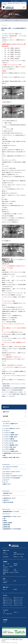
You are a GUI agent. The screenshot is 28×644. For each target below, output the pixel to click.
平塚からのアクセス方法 (18, 599)
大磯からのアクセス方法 (18, 602)
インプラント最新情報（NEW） (11, 445)
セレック (6, 482)
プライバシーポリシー (6, 643)
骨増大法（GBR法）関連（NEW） (12, 457)
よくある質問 (16, 572)
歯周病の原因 (7, 525)
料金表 (15, 581)
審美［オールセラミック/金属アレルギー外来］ (8, 566)
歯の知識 (5, 416)
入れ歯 (15, 569)
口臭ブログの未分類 (8, 502)
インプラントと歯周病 (9, 433)
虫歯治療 (15, 565)
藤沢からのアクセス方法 (7, 599)
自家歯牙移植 (5, 571)
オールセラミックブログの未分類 (11, 478)
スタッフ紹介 (5, 554)
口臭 (5, 519)
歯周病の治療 (7, 527)
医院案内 (15, 552)
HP (9, 394)
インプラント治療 (6, 564)
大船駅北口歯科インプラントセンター (13, 453)
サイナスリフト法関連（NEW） (11, 451)
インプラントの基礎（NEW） (11, 437)
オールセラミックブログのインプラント (13, 476)
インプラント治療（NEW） (10, 447)
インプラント (7, 431)
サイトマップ (14, 643)
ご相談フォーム (16, 612)
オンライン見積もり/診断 (7, 614)
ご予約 (4, 612)
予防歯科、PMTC (6, 569)
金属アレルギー (7, 484)
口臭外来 (15, 571)
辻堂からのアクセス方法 (18, 604)
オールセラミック (8, 474)
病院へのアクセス (6, 598)
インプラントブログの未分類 (10, 441)
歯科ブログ (6, 412)
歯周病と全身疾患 (8, 523)
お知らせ (5, 552)
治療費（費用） (16, 394)
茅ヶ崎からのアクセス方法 (18, 598)
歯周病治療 (16, 564)
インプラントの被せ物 (9, 439)
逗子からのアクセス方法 (18, 605)
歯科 (5, 455)
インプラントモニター (9, 443)
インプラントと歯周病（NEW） (11, 435)
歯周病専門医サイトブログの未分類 (12, 529)
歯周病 (5, 521)
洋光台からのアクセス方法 (8, 605)
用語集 (4, 574)
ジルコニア (6, 480)
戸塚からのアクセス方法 (7, 604)
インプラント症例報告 (9, 449)
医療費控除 (5, 582)
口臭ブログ (6, 500)
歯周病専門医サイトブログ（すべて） (13, 516)
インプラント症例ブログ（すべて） (12, 428)
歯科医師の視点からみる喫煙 (8, 572)
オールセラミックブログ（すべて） (12, 472)
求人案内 (5, 622)
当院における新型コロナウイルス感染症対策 (19, 1)
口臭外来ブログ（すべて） (10, 498)
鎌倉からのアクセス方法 (18, 601)
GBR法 (20, 392)
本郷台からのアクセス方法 (8, 601)
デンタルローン (6, 581)
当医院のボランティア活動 (18, 557)
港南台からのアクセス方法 (8, 602)
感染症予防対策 (6, 557)
